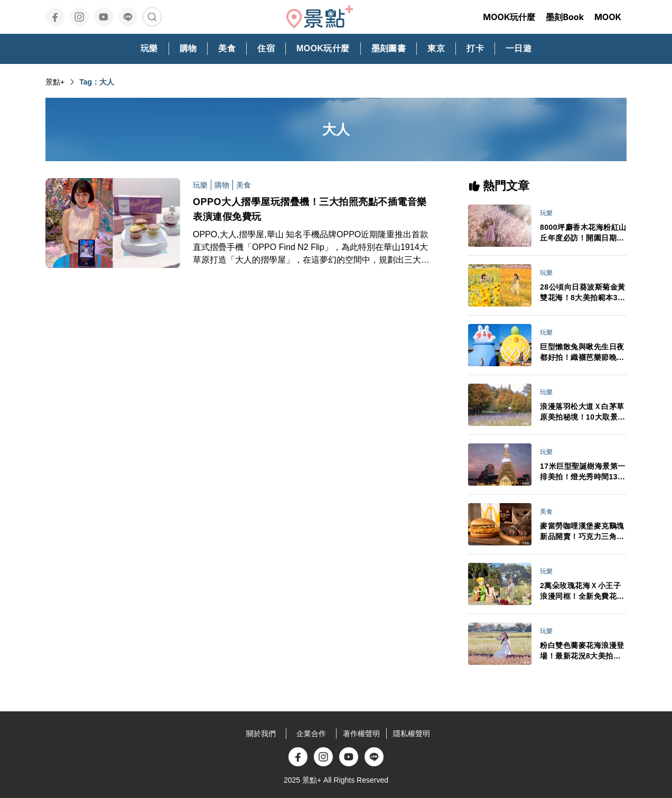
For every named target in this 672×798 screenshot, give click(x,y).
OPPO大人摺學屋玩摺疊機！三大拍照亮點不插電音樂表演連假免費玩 (310, 209)
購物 (222, 185)
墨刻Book (565, 17)
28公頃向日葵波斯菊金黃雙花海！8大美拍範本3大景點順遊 (583, 293)
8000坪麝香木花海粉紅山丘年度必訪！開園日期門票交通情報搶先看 (583, 233)
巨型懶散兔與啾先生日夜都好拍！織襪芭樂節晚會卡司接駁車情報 (582, 352)
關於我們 (261, 734)
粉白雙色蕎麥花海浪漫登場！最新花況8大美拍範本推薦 (582, 651)
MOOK (608, 17)
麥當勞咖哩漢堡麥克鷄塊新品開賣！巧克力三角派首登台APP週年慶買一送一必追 (582, 532)
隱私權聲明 (412, 734)
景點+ (55, 82)
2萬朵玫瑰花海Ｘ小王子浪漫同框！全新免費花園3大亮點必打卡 (582, 591)
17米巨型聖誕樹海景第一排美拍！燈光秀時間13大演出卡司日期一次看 (583, 472)
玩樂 (200, 185)
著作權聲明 (361, 734)
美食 (244, 185)
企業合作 (311, 734)
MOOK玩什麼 (509, 17)
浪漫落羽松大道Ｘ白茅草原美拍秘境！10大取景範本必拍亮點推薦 (583, 412)
